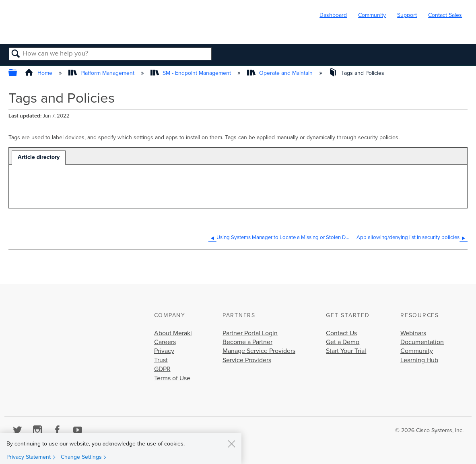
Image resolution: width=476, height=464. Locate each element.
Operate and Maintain (281, 73)
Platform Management (102, 73)
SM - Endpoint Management (192, 73)
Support (407, 15)
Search (16, 54)
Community (372, 15)
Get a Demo (343, 342)
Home (39, 73)
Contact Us (341, 333)
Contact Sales (445, 15)
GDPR (162, 369)
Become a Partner (247, 342)
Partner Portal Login (250, 333)
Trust (161, 360)
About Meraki (173, 333)
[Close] (231, 443)
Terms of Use (172, 378)
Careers (165, 342)
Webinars (413, 333)
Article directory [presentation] (39, 157)
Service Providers (247, 360)
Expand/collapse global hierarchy (18, 73)
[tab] (39, 158)
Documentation (422, 342)
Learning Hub (419, 360)
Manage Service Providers (259, 351)
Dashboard (333, 15)
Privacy (164, 351)
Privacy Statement (29, 457)
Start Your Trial (346, 351)
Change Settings (81, 457)
